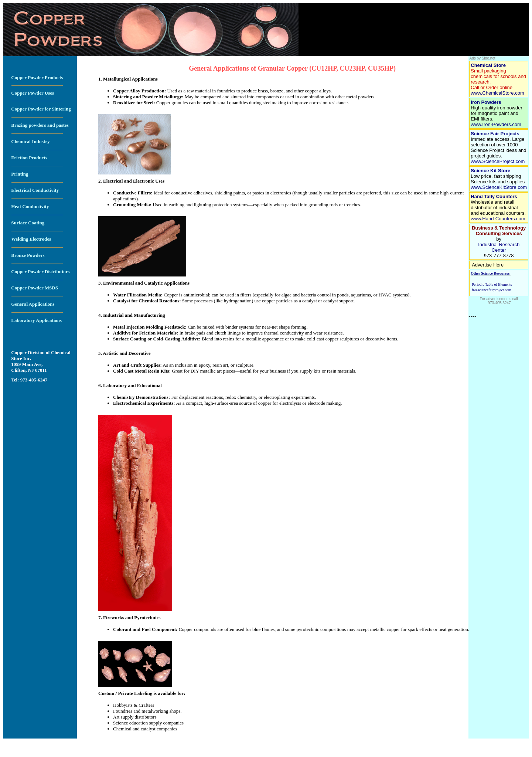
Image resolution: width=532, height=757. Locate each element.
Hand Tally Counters (494, 196)
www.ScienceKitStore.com (499, 187)
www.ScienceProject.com (498, 161)
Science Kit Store (490, 171)
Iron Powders (486, 102)
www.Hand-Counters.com (498, 219)
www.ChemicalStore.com (498, 93)
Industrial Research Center (499, 247)
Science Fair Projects (495, 134)
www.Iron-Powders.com (496, 124)
